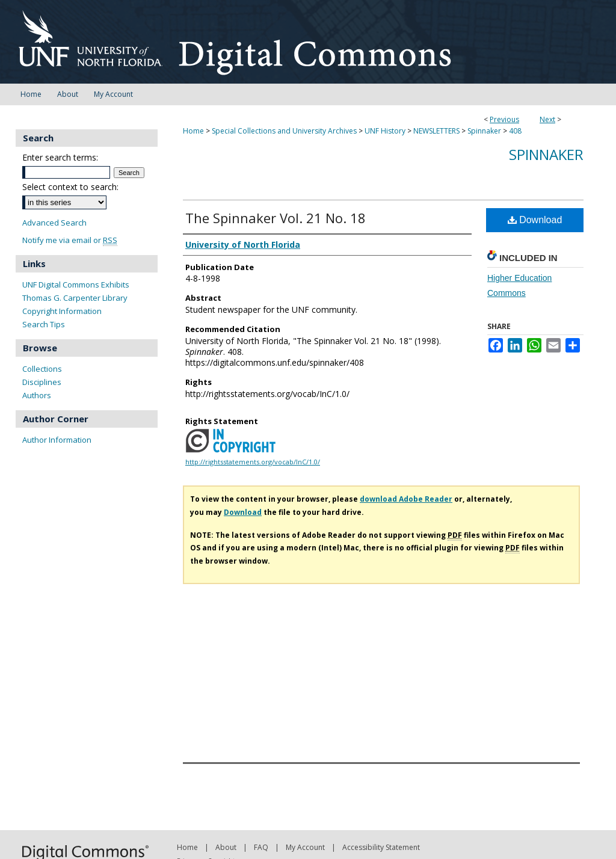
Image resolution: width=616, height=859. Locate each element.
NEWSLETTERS (436, 131)
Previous (504, 119)
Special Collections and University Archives (284, 131)
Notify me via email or (70, 240)
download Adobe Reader (406, 499)
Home (193, 131)
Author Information (57, 440)
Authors (37, 395)
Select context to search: (70, 187)
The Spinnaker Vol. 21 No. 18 (276, 218)
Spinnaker (484, 131)
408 (515, 131)
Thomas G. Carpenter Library (75, 298)
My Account (305, 847)
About (226, 847)
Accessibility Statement (381, 847)
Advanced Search (54, 223)
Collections (42, 369)
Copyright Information (62, 311)
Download (535, 220)
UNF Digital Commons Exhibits (76, 285)
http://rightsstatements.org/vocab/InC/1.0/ (253, 462)
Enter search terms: (60, 157)
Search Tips (44, 324)
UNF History (385, 131)
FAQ (261, 847)
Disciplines (42, 382)
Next (547, 119)
